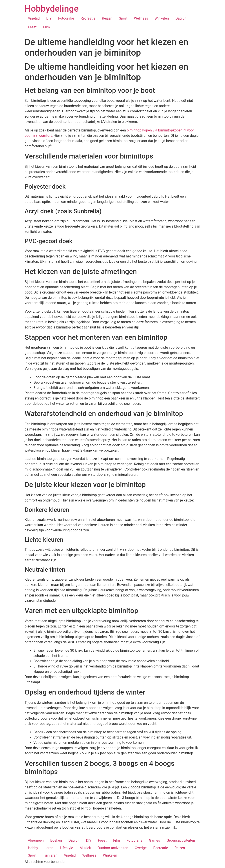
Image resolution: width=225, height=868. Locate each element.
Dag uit (181, 18)
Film (46, 27)
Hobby (33, 848)
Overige (141, 848)
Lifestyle (67, 848)
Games (154, 840)
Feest (32, 27)
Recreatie (88, 18)
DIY (49, 18)
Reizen (107, 18)
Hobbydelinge (52, 9)
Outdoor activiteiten (113, 848)
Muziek (85, 848)
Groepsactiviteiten (181, 840)
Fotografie (66, 18)
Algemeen (36, 840)
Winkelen (162, 18)
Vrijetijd (34, 18)
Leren (49, 848)
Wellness (141, 18)
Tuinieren (50, 855)
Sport (123, 18)
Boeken (56, 840)
